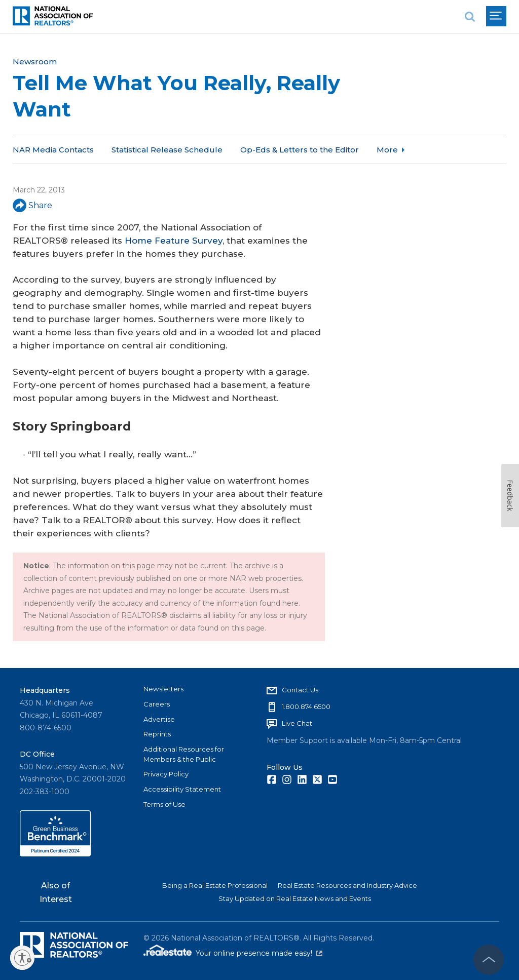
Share (32, 205)
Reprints (157, 734)
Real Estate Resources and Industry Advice (347, 885)
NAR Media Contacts (53, 150)
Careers (157, 704)
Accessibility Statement (182, 789)
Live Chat (297, 723)
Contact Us (300, 690)
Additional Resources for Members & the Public (184, 754)
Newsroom (35, 62)
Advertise (159, 719)
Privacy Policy (166, 774)
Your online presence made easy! (259, 953)
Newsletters (163, 689)
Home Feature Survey (174, 241)
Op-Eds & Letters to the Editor (300, 150)
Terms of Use (164, 804)
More (387, 150)
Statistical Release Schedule (167, 150)
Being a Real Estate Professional (215, 885)
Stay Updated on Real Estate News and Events (295, 898)
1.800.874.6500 (306, 707)
